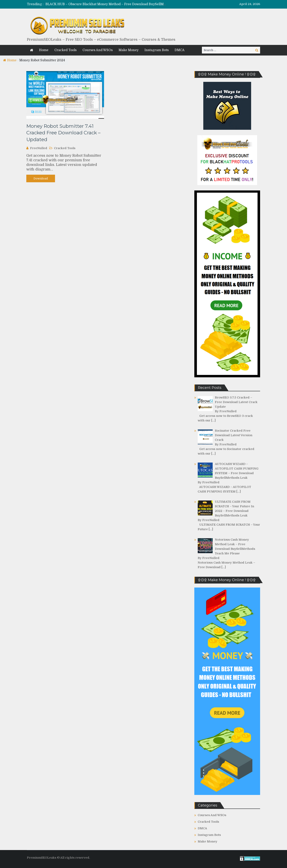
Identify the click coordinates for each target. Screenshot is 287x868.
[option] (106, 4)
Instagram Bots (157, 50)
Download (41, 178)
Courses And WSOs (98, 50)
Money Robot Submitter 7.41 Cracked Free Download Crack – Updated (63, 133)
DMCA (180, 50)
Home (44, 50)
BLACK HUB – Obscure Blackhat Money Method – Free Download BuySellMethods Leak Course (120, 4)
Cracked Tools (65, 50)
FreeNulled (39, 148)
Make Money (129, 50)
